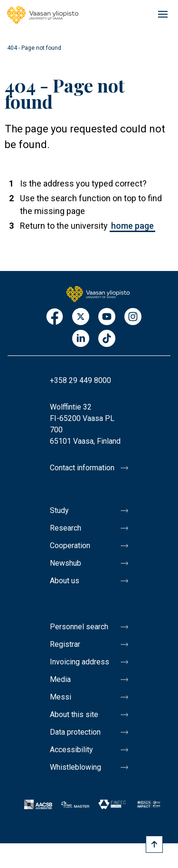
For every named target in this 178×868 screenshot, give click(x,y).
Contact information (82, 468)
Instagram (133, 317)
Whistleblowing (75, 767)
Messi (61, 697)
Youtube (107, 317)
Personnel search (79, 627)
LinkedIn (81, 339)
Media (60, 679)
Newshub (66, 563)
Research (66, 528)
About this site (74, 714)
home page (132, 226)
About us (65, 581)
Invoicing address (80, 662)
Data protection (75, 732)
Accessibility (71, 750)
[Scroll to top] (154, 844)
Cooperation (70, 546)
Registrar (65, 644)
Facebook (55, 317)
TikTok (107, 339)
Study (59, 510)
